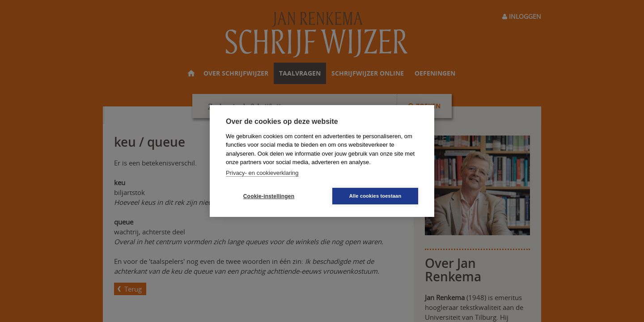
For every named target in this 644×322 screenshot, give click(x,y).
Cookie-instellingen (269, 196)
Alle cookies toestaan (375, 196)
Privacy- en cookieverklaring (262, 173)
